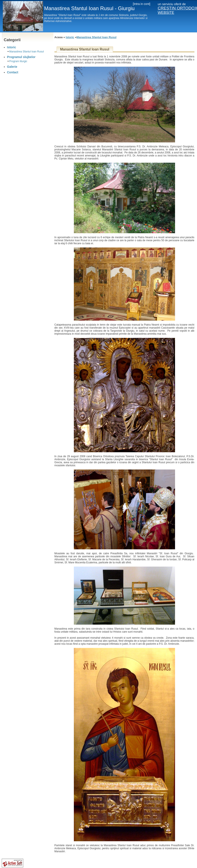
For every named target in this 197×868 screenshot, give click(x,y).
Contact (13, 72)
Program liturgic (18, 61)
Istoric (12, 47)
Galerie (12, 67)
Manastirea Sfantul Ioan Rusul (27, 52)
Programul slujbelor (21, 57)
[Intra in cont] (142, 4)
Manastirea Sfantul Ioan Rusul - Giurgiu (89, 8)
